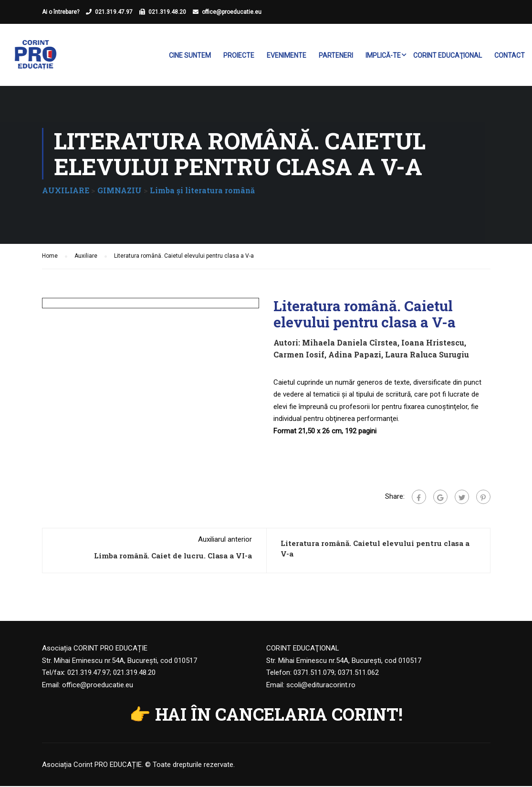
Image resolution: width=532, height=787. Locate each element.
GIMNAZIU (120, 191)
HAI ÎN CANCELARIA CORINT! (279, 715)
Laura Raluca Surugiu (427, 356)
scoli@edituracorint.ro (321, 686)
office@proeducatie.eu (232, 12)
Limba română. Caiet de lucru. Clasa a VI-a (173, 557)
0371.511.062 (358, 674)
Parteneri (336, 55)
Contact (510, 55)
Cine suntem (190, 55)
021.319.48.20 (167, 12)
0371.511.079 (314, 674)
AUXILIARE (66, 191)
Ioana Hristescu (433, 343)
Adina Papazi (355, 356)
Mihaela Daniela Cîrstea (350, 343)
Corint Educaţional (448, 55)
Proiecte (239, 55)
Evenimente (287, 55)
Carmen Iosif (299, 356)
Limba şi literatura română (202, 191)
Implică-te (383, 55)
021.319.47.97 (114, 12)
